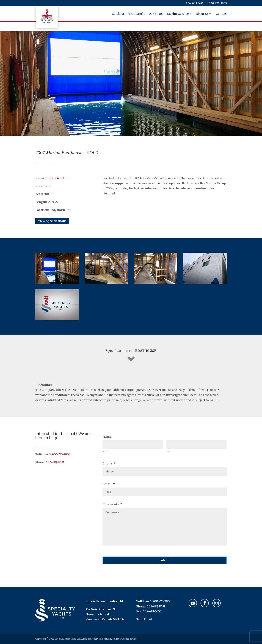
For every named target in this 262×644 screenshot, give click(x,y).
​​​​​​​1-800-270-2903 (217, 3)
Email (109, 484)
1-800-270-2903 (60, 454)
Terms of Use (129, 639)
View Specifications (52, 221)
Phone (109, 463)
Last (169, 452)
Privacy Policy (111, 639)
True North (136, 14)
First (106, 452)
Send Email (144, 619)
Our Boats (156, 14)
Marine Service (178, 14)
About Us (202, 14)
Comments (112, 504)
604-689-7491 (195, 3)
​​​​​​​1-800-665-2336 (57, 178)
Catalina (118, 14)
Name (107, 437)
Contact (221, 14)
